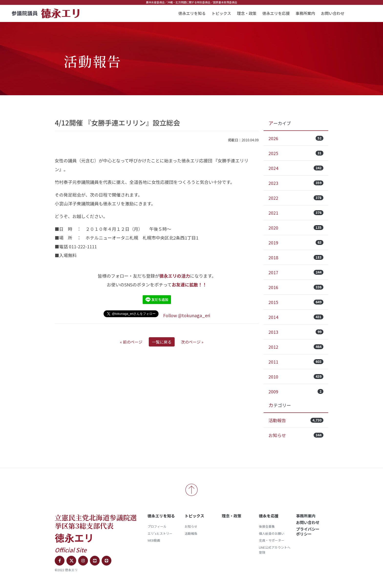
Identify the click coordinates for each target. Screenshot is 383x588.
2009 (296, 391)
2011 (296, 362)
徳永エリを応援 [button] (276, 13)
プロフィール (157, 526)
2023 (296, 183)
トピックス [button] (221, 13)
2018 (296, 257)
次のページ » (192, 342)
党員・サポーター (272, 540)
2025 (296, 153)
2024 (296, 168)
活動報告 (296, 420)
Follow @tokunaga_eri (187, 315)
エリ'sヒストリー (160, 533)
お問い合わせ (333, 13)
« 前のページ (131, 342)
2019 (296, 242)
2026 (296, 138)
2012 (296, 347)
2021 (296, 213)
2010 (296, 377)
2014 (296, 317)
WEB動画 (154, 540)
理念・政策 (247, 13)
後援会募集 (267, 526)
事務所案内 (305, 13)
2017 (296, 272)
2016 (296, 287)
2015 (296, 302)
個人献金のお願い (272, 533)
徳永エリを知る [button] (192, 13)
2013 (296, 332)
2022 (296, 198)
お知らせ (296, 435)
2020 (296, 228)
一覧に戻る (162, 342)
